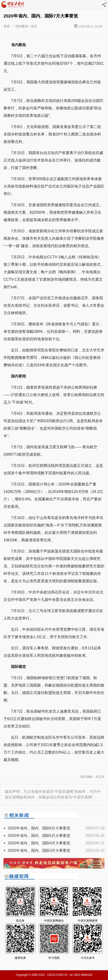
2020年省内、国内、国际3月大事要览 (39, 850)
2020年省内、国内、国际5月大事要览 (39, 836)
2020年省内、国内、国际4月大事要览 (39, 843)
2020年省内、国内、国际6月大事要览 (39, 828)
